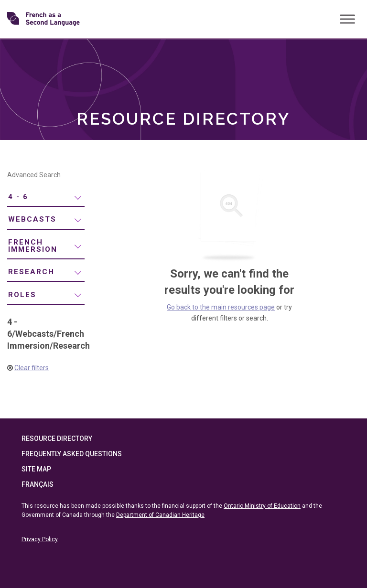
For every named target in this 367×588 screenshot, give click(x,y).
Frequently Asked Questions (72, 454)
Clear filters (32, 368)
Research (31, 272)
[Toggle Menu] (347, 19)
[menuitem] (46, 198)
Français (38, 484)
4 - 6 (18, 197)
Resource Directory (57, 438)
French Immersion (33, 246)
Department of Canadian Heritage (160, 515)
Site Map (36, 469)
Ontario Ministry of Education (262, 506)
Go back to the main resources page (221, 307)
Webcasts (32, 219)
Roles (22, 295)
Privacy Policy (40, 539)
